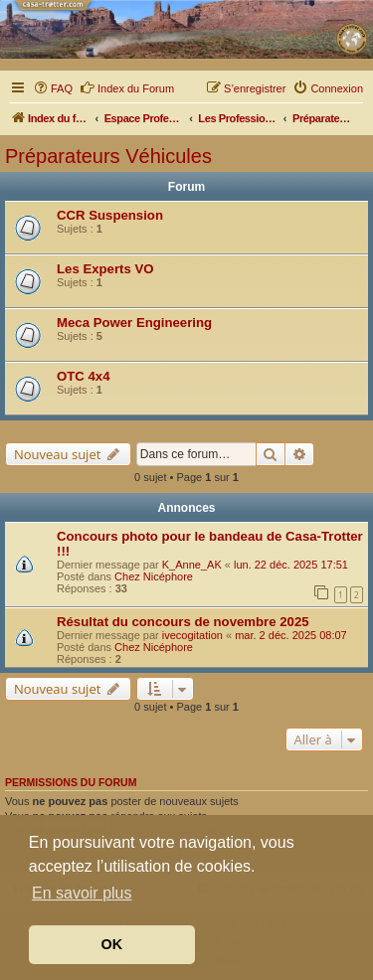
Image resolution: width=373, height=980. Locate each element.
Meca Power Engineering (134, 323)
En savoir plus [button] (82, 893)
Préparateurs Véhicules (108, 156)
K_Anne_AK (192, 565)
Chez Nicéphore (154, 576)
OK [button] (112, 944)
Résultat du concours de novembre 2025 (183, 622)
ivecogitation (192, 635)
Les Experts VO (105, 269)
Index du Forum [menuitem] (127, 87)
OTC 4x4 (84, 376)
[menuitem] (53, 88)
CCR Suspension (110, 215)
